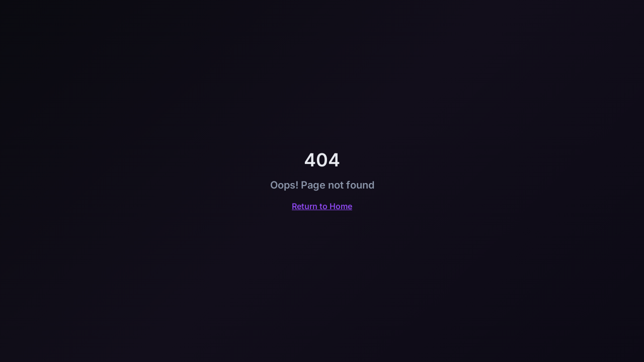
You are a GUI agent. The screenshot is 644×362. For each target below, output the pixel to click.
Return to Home (322, 206)
